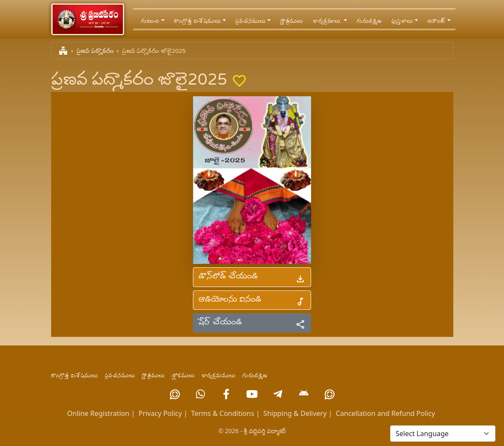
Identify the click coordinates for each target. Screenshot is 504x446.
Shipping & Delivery (295, 413)
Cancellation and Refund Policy (385, 413)
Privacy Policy (160, 413)
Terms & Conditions (223, 413)
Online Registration (98, 413)
